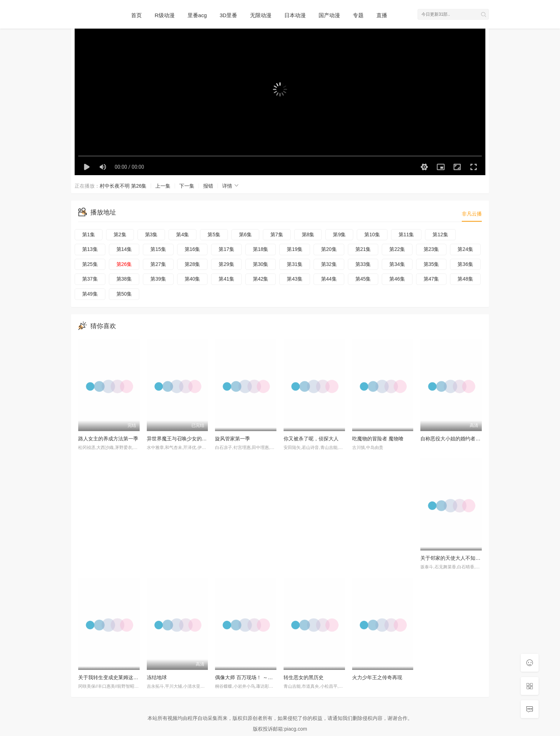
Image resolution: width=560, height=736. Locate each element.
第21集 (363, 249)
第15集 (158, 249)
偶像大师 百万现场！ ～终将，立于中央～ (261, 677)
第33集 (363, 264)
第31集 (295, 264)
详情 (231, 186)
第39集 (158, 279)
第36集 (465, 264)
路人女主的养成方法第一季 (108, 439)
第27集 (158, 264)
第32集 (329, 264)
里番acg (197, 15)
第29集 (226, 264)
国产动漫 (329, 15)
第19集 (295, 249)
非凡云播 (472, 214)
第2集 (120, 234)
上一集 (163, 186)
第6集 (245, 234)
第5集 (214, 234)
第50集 (124, 294)
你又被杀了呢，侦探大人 (311, 439)
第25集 (90, 264)
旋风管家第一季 (232, 439)
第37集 (90, 279)
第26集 (124, 264)
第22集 (397, 249)
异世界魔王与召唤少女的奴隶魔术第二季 (192, 439)
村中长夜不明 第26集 (123, 186)
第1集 (89, 234)
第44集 (329, 279)
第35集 (431, 264)
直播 (382, 15)
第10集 (372, 234)
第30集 (261, 264)
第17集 (226, 249)
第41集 (226, 279)
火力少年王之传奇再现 (377, 677)
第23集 (431, 249)
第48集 (465, 279)
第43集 (295, 279)
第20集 (329, 249)
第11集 (406, 234)
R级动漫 (165, 15)
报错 (208, 186)
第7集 (277, 234)
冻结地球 (157, 677)
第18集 (261, 249)
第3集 (151, 234)
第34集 (397, 264)
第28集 (192, 264)
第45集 (363, 279)
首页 (136, 15)
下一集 (187, 186)
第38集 (124, 279)
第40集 (192, 279)
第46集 (397, 279)
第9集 (339, 234)
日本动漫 (295, 15)
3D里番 (228, 15)
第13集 (90, 249)
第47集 (431, 279)
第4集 (182, 234)
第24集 (465, 249)
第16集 (192, 249)
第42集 (261, 279)
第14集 (124, 249)
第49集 (90, 294)
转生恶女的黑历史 (304, 677)
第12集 (440, 234)
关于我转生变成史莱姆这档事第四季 (118, 677)
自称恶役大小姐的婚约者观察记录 (458, 439)
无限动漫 (261, 15)
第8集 (308, 234)
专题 (358, 15)
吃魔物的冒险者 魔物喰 (378, 439)
